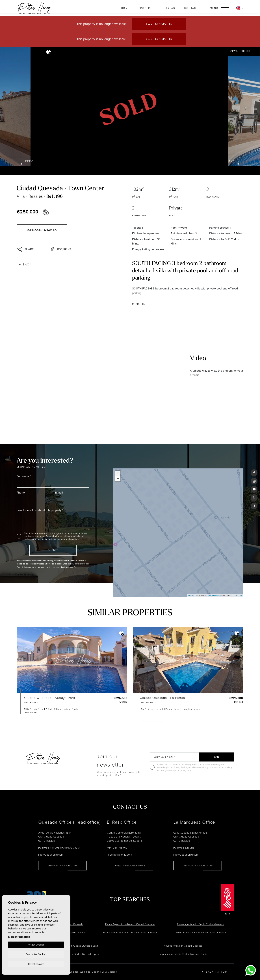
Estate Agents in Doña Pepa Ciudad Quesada (201, 933)
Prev (27, 162)
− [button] (118, 479)
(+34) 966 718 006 (49, 848)
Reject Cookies (36, 964)
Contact (191, 8)
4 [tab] (153, 721)
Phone (21, 493)
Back (25, 264)
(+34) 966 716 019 (117, 848)
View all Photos (240, 51)
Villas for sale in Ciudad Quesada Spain (77, 946)
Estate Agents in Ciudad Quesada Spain (77, 954)
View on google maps (63, 866)
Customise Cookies (36, 954)
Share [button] (25, 249)
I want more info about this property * (40, 510)
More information (19, 936)
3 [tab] (130, 721)
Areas (170, 8)
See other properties (159, 24)
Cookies (74, 972)
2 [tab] (107, 721)
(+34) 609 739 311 (71, 848)
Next (233, 162)
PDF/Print (61, 249)
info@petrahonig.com (51, 855)
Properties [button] (148, 8)
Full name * (24, 476)
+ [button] (118, 473)
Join (216, 757)
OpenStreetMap (214, 595)
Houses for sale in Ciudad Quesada (183, 946)
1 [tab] (84, 721)
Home (125, 8)
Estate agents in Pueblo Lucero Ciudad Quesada (130, 933)
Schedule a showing (42, 230)
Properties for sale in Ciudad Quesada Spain (183, 954)
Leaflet (191, 595)
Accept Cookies (36, 944)
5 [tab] (176, 721)
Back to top (215, 972)
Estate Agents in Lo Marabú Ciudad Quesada (130, 924)
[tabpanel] (72, 671)
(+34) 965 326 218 (184, 848)
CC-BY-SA (237, 595)
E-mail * (60, 493)
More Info (141, 304)
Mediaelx (112, 972)
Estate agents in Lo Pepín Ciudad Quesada (201, 924)
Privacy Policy (53, 536)
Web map (85, 972)
